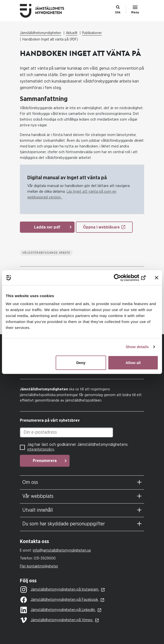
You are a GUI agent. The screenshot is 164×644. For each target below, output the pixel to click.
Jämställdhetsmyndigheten (41, 33)
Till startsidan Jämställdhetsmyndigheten (46, 11)
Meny (135, 12)
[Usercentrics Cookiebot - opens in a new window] (124, 278)
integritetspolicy (41, 449)
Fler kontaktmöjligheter (39, 566)
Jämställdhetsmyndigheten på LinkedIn (58, 610)
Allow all (133, 362)
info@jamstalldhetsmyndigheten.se (62, 550)
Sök (118, 12)
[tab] (82, 483)
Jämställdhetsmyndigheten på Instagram (60, 590)
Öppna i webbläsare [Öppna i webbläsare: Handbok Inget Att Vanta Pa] (101, 227)
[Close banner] (157, 278)
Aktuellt (72, 33)
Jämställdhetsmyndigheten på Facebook (60, 600)
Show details (137, 347)
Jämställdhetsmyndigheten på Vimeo (57, 620)
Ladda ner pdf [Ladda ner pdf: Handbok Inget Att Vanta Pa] (47, 227)
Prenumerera (45, 461)
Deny (81, 362)
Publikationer (92, 33)
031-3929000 (45, 558)
